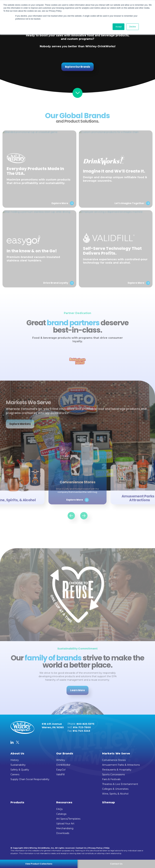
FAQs (59, 809)
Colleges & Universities (115, 789)
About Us (17, 753)
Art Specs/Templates (68, 819)
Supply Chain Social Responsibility (30, 779)
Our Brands (65, 753)
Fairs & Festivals (111, 779)
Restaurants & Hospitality (117, 770)
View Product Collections (39, 864)
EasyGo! (61, 770)
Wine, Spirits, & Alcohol (115, 794)
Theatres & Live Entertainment (120, 784)
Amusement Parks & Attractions (121, 765)
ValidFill (60, 774)
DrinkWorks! (63, 765)
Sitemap (109, 802)
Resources (64, 802)
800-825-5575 (85, 724)
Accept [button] (118, 27)
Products (17, 802)
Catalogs (61, 814)
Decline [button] (133, 27)
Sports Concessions (113, 774)
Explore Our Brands (78, 67)
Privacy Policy (95, 848)
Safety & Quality (20, 770)
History (15, 760)
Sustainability (18, 765)
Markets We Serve (116, 753)
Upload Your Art (65, 824)
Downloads (63, 833)
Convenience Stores (114, 760)
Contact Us (81, 848)
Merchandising (65, 828)
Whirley (61, 760)
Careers (15, 774)
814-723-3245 (81, 731)
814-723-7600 (82, 727)
